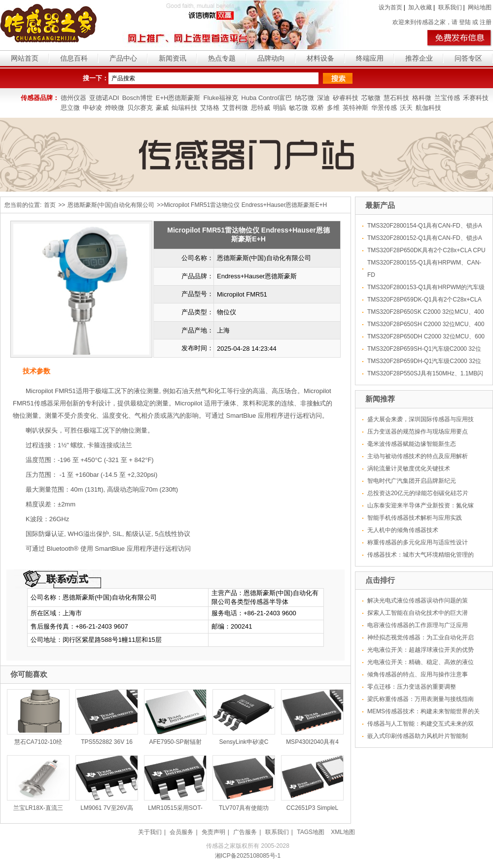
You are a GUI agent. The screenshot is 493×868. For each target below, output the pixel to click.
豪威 (162, 108)
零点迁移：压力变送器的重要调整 (412, 687)
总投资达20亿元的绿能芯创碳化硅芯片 (418, 493)
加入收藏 (420, 7)
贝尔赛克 (140, 108)
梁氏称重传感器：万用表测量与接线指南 (421, 699)
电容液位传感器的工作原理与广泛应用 (418, 625)
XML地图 (343, 832)
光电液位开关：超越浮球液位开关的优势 (421, 650)
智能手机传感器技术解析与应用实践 (415, 518)
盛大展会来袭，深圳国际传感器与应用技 (421, 419)
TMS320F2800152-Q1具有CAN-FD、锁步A (425, 238)
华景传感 (384, 108)
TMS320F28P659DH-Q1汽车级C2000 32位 (424, 361)
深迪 (323, 98)
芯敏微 (371, 98)
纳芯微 (304, 98)
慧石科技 (396, 98)
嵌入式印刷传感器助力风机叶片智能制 (418, 736)
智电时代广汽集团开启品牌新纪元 (412, 481)
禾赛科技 (476, 98)
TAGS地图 (311, 832)
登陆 (465, 22)
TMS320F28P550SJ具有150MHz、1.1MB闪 (425, 373)
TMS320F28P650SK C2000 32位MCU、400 (426, 312)
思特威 (261, 108)
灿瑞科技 (184, 108)
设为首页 (390, 7)
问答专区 (468, 58)
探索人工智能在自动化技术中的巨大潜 (418, 613)
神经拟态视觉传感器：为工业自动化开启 (421, 637)
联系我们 (450, 7)
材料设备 (320, 58)
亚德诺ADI (104, 98)
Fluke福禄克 (221, 98)
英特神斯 (355, 108)
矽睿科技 (346, 98)
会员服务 (181, 832)
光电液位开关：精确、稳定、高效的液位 (421, 662)
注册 (486, 22)
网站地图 (480, 7)
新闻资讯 (173, 58)
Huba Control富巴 (266, 98)
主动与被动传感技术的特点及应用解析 (418, 456)
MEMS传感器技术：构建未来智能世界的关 (423, 711)
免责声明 (213, 832)
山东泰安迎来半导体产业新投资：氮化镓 (421, 505)
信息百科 (74, 58)
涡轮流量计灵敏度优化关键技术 (409, 468)
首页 (50, 205)
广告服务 (245, 832)
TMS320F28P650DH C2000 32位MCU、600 (426, 336)
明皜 (280, 108)
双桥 (317, 108)
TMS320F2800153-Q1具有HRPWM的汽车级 (426, 287)
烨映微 (115, 108)
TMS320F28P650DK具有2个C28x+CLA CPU (426, 250)
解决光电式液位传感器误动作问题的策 (418, 601)
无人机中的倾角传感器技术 (403, 530)
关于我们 (150, 832)
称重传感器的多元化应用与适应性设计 (418, 542)
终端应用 (370, 58)
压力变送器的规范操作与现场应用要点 (418, 432)
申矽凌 (92, 108)
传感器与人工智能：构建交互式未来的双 (421, 724)
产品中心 (123, 58)
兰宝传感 (447, 98)
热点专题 (222, 58)
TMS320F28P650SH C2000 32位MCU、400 (426, 324)
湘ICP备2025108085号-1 (248, 856)
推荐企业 (419, 58)
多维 (333, 108)
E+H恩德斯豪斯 (178, 98)
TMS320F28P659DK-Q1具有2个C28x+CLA (424, 300)
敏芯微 (299, 108)
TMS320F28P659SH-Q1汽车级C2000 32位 (424, 349)
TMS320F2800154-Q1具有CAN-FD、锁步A (425, 226)
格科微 (422, 98)
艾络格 (210, 108)
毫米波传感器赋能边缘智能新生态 (412, 444)
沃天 (406, 108)
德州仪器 (73, 98)
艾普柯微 (235, 108)
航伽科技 (428, 108)
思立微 (70, 108)
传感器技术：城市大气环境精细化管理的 (421, 555)
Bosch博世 (138, 98)
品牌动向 (271, 58)
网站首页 (25, 58)
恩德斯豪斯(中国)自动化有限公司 (111, 205)
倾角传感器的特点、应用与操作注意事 (418, 674)
